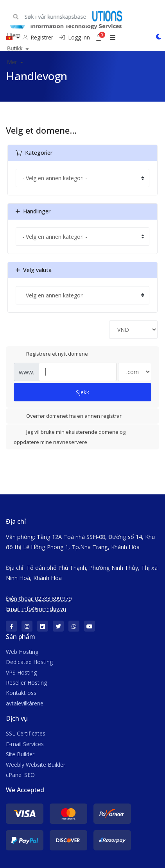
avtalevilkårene (25, 703)
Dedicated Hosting (29, 662)
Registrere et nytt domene (51, 354)
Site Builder (20, 754)
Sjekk (82, 392)
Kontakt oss (21, 693)
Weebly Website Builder (36, 765)
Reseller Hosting (26, 683)
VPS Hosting (21, 672)
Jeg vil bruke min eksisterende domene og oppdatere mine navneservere (70, 437)
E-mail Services (25, 744)
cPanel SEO (20, 775)
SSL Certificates (26, 733)
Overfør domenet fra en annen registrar (68, 417)
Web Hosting (22, 652)
